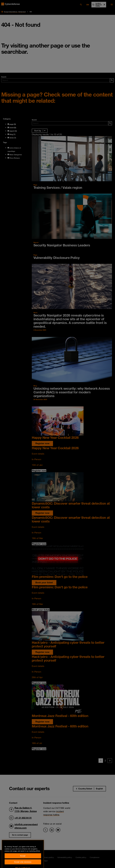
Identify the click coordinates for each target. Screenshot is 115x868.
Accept (23, 863)
